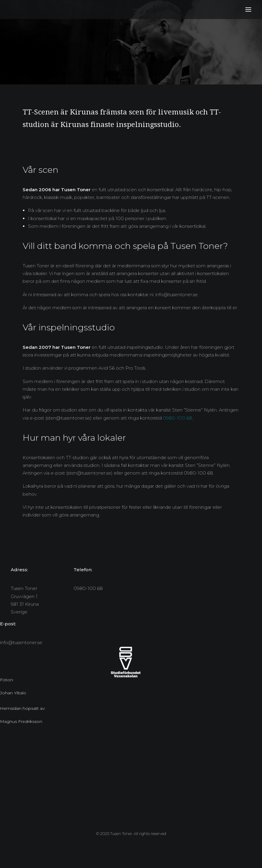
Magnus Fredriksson (21, 721)
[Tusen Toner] (12, 10)
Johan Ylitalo (13, 693)
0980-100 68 (177, 418)
